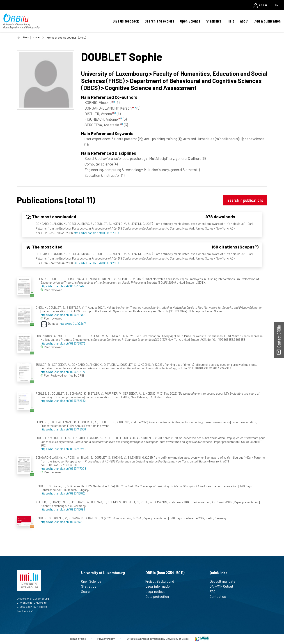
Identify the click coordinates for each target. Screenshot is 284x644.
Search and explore (159, 21)
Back (26, 37)
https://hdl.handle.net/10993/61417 (62, 286)
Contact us (220, 596)
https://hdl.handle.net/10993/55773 (63, 343)
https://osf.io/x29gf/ (73, 323)
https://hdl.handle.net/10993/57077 (63, 372)
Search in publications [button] (245, 200)
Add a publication (268, 21)
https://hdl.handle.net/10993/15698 (63, 509)
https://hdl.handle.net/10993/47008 (96, 233)
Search (88, 591)
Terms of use (78, 638)
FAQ (214, 591)
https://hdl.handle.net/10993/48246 (63, 449)
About (244, 21)
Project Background (162, 581)
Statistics (214, 21)
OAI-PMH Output (223, 586)
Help (231, 21)
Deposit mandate (224, 581)
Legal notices (157, 591)
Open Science (190, 21)
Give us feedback (126, 21)
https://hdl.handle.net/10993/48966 (63, 429)
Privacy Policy (106, 638)
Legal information (160, 586)
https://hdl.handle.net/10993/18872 (63, 493)
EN (276, 5)
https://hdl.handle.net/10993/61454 (63, 315)
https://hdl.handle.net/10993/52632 (63, 401)
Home (36, 37)
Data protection (159, 596)
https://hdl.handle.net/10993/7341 (62, 522)
